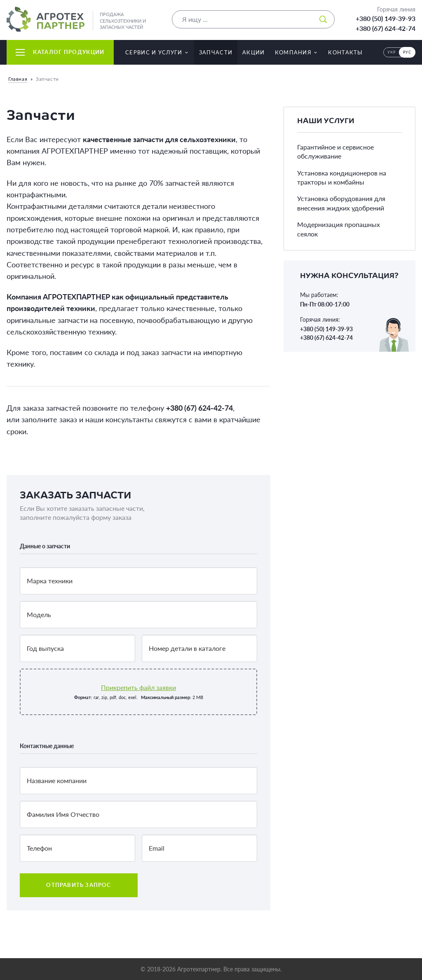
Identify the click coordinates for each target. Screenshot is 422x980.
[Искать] (323, 19)
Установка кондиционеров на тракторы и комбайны (342, 177)
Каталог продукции (60, 52)
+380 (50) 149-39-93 (386, 18)
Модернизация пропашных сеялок (339, 229)
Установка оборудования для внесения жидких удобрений (341, 203)
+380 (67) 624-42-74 (386, 28)
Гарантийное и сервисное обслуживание (335, 151)
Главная (18, 79)
